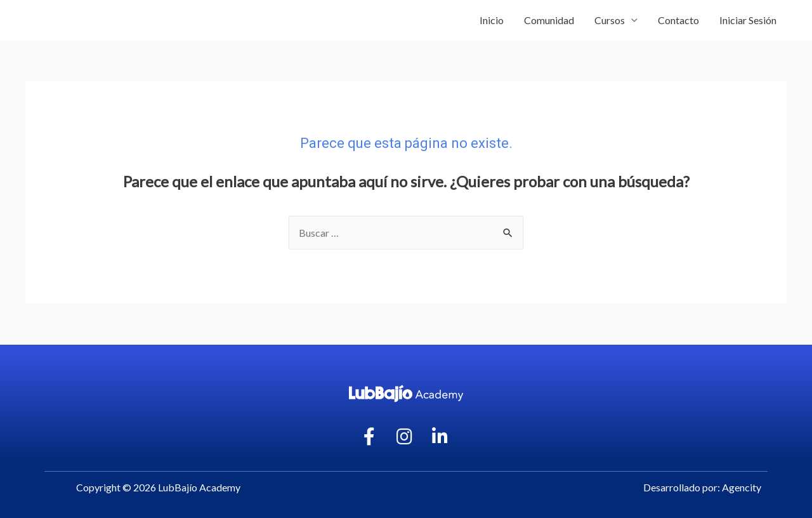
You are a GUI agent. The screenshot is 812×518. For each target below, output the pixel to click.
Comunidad (549, 20)
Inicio (492, 20)
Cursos (610, 20)
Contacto (678, 20)
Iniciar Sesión (748, 20)
